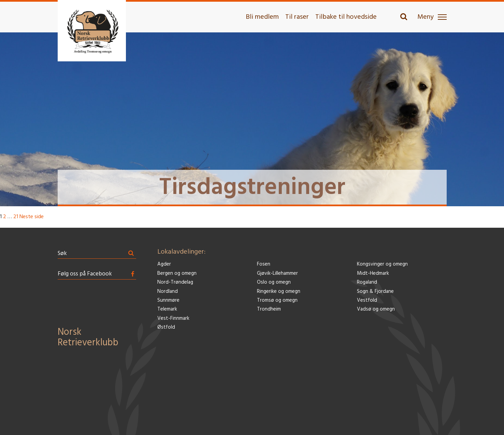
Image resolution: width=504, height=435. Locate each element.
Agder (164, 264)
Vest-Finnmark (173, 319)
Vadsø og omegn (376, 309)
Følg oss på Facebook (85, 274)
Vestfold (367, 301)
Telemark (167, 309)
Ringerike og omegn (279, 292)
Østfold (166, 327)
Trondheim (269, 309)
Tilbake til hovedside (346, 17)
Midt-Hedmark (373, 274)
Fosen (264, 264)
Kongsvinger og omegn (382, 264)
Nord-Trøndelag (175, 282)
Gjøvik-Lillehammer (277, 274)
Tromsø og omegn (277, 301)
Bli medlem (262, 17)
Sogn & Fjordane (375, 292)
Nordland (168, 292)
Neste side (32, 217)
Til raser (297, 17)
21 (16, 217)
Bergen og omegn (177, 274)
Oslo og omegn (274, 282)
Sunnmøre (168, 301)
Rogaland (367, 282)
